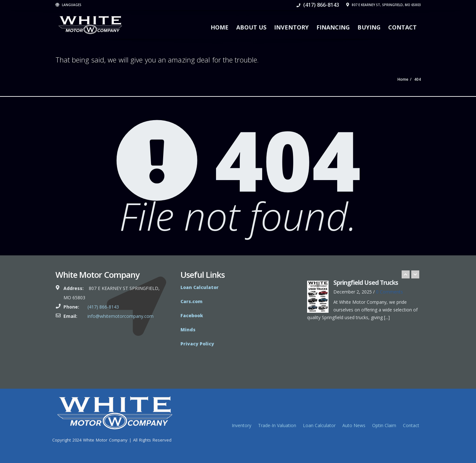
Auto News (354, 425)
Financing (333, 27)
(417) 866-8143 (318, 5)
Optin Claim (384, 425)
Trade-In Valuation (277, 425)
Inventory (291, 27)
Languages (68, 5)
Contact (402, 27)
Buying (369, 27)
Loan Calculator (319, 425)
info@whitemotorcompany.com (121, 316)
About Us (251, 27)
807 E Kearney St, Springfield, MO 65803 (384, 5)
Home (220, 27)
